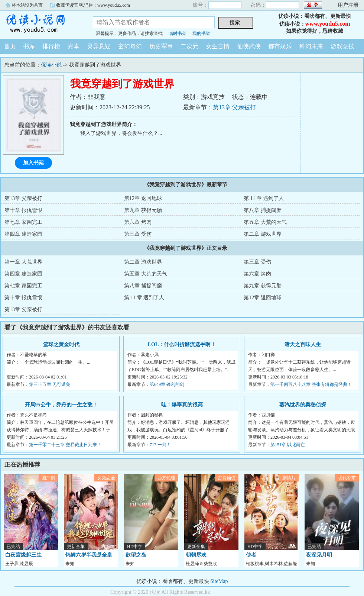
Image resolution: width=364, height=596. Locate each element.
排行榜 (51, 46)
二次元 (189, 46)
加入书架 (33, 163)
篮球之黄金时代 (61, 344)
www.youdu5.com (328, 24)
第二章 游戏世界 (263, 234)
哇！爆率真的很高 (182, 405)
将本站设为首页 (27, 5)
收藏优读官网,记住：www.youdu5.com (93, 5)
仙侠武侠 (249, 46)
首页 (10, 46)
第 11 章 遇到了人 (264, 198)
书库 (29, 46)
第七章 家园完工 (23, 222)
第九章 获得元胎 (143, 210)
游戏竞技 (342, 46)
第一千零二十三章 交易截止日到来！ (65, 445)
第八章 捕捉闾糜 (263, 210)
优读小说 (41, 24)
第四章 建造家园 (23, 234)
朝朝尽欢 (196, 555)
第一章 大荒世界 (23, 262)
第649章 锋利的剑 (167, 384)
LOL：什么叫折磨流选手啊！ (182, 344)
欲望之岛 (136, 555)
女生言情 (218, 46)
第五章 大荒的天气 (265, 222)
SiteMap (219, 581)
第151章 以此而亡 (288, 445)
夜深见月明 (319, 555)
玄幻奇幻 (130, 46)
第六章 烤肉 (138, 222)
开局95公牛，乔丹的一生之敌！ (61, 405)
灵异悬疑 (99, 46)
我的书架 (201, 33)
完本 (74, 46)
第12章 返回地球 (143, 198)
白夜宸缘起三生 (23, 555)
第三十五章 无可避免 (50, 384)
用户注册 (348, 5)
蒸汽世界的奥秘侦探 (303, 405)
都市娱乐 (280, 46)
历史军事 (161, 46)
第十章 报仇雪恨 (23, 210)
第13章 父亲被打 (234, 107)
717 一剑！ (160, 445)
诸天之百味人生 (303, 344)
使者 (251, 555)
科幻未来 (311, 46)
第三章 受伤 (138, 234)
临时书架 (178, 33)
